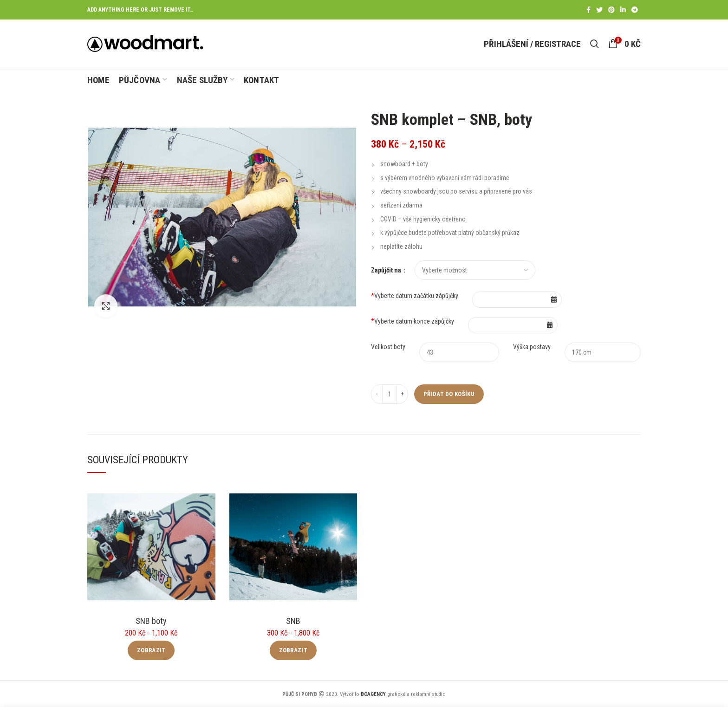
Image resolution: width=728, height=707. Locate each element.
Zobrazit (151, 650)
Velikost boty (388, 347)
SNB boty (151, 621)
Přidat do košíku (449, 394)
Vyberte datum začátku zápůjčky (415, 296)
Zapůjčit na (387, 270)
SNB (293, 621)
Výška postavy (532, 347)
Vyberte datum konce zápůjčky (413, 321)
